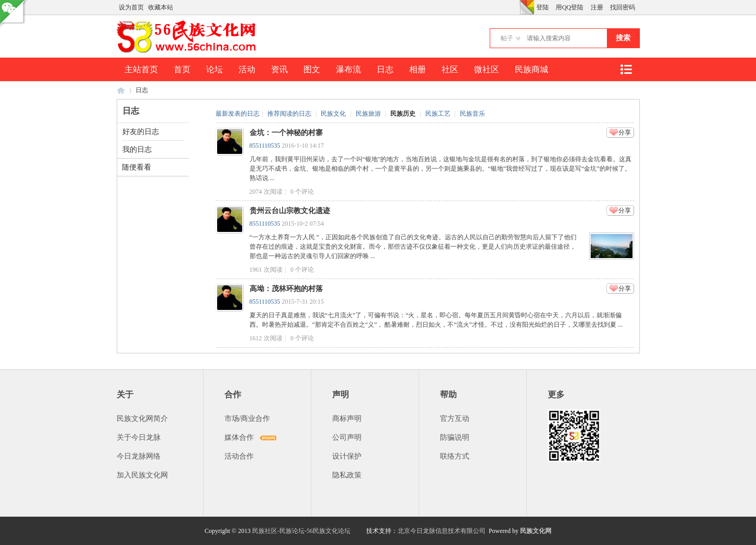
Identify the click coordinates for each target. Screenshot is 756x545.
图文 (312, 69)
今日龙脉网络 (139, 456)
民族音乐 (472, 114)
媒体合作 (239, 437)
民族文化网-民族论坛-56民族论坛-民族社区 (121, 90)
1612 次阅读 (266, 338)
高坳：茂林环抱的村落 (286, 289)
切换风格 (527, 7)
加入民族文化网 (142, 475)
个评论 (302, 192)
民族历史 (403, 114)
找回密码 (623, 7)
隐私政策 (347, 475)
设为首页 (131, 7)
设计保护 (347, 456)
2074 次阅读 (266, 192)
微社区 (487, 69)
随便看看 (137, 167)
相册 (418, 69)
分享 (625, 132)
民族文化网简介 (142, 419)
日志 (385, 69)
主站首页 (141, 69)
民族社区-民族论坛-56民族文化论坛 (301, 531)
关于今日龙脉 (139, 437)
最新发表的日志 (238, 114)
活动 (247, 69)
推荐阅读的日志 (289, 114)
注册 (597, 7)
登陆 (543, 7)
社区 (450, 69)
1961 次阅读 (266, 270)
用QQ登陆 (569, 7)
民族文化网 (536, 531)
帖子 (507, 38)
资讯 (279, 69)
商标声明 (347, 419)
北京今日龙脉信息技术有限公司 (442, 531)
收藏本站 (161, 7)
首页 (182, 69)
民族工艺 (438, 114)
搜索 (623, 38)
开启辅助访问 (517, 7)
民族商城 (532, 69)
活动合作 (239, 456)
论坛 (215, 69)
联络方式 (455, 456)
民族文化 (333, 114)
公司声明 (347, 437)
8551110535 (265, 146)
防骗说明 (455, 437)
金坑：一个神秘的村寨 (286, 133)
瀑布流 (348, 69)
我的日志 (137, 149)
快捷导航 (626, 69)
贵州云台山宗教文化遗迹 (290, 211)
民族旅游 (368, 114)
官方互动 (455, 419)
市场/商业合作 (247, 419)
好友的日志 (141, 132)
